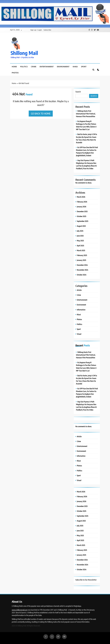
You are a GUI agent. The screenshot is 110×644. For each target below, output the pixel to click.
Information (81, 310)
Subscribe (47, 30)
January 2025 (81, 260)
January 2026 (82, 207)
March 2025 (81, 250)
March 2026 (81, 197)
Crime (34, 67)
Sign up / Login (36, 30)
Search (78, 92)
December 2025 (82, 211)
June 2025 (80, 236)
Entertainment (47, 67)
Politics (24, 67)
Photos (15, 73)
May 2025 (80, 241)
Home (14, 67)
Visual (79, 334)
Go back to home (41, 113)
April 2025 (80, 246)
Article (79, 290)
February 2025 (82, 255)
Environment (63, 67)
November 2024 (82, 270)
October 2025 (82, 216)
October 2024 (82, 275)
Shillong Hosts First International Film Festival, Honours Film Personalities (86, 114)
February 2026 (82, 202)
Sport (84, 67)
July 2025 (80, 231)
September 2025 (83, 221)
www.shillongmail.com (20, 610)
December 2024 (82, 265)
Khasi (75, 67)
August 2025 (81, 226)
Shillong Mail (24, 53)
